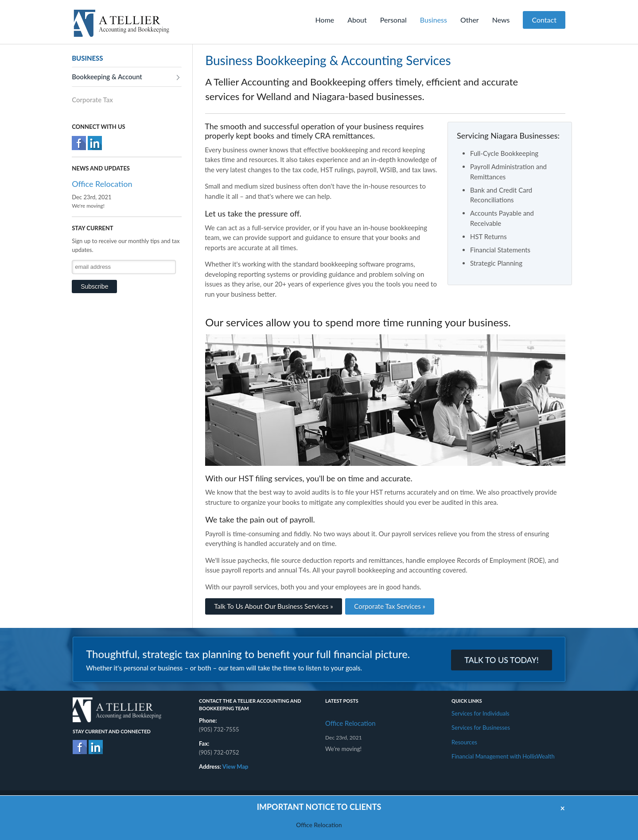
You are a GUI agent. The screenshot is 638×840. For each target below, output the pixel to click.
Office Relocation (102, 184)
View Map (235, 766)
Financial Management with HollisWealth (503, 756)
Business (434, 20)
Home (325, 20)
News (501, 20)
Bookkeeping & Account (107, 77)
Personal (393, 20)
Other (470, 20)
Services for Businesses (481, 728)
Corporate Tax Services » (390, 606)
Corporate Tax (92, 100)
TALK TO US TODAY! (502, 660)
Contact (544, 20)
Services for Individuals (480, 713)
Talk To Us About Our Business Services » (274, 606)
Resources (464, 742)
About (357, 20)
